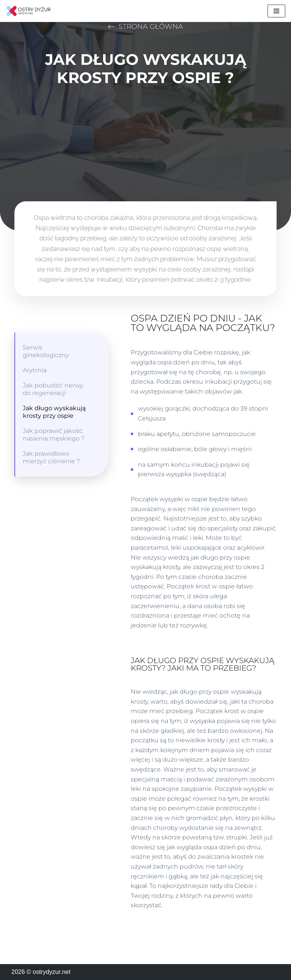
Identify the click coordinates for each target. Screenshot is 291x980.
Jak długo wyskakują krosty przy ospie (54, 412)
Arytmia (35, 370)
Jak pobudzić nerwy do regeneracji (53, 389)
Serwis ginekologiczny (46, 351)
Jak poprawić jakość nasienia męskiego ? (54, 435)
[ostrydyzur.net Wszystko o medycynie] (28, 11)
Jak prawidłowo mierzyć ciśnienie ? (51, 457)
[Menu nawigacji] (276, 11)
